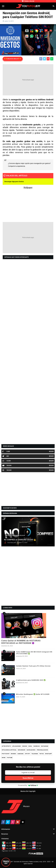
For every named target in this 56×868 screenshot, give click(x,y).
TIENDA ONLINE (28, 1)
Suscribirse (28, 778)
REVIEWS (13, 754)
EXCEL (30, 746)
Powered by (28, 785)
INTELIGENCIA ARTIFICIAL (9, 750)
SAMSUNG (20, 754)
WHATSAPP (48, 754)
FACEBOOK (37, 746)
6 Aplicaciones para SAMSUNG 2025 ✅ (31, 680)
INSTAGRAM (45, 746)
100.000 (7, 465)
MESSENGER (22, 750)
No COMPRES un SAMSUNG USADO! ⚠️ (20, 540)
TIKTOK (41, 754)
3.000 (6, 451)
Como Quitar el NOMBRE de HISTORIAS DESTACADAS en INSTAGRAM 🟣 (21, 642)
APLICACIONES (17, 746)
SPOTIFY (27, 754)
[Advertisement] (28, 80)
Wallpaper (28, 187)
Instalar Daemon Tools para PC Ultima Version (33, 666)
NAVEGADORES (31, 750)
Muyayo (26, 806)
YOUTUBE (10, 758)
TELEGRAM (35, 754)
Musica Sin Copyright (28, 791)
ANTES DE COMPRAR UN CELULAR (15, 535)
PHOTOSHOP (6, 754)
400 (6, 456)
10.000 (6, 461)
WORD (4, 758)
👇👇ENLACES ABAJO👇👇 (13, 59)
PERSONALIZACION (42, 750)
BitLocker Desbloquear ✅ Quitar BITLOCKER (33, 694)
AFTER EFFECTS (6, 746)
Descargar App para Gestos (14, 182)
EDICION (25, 746)
